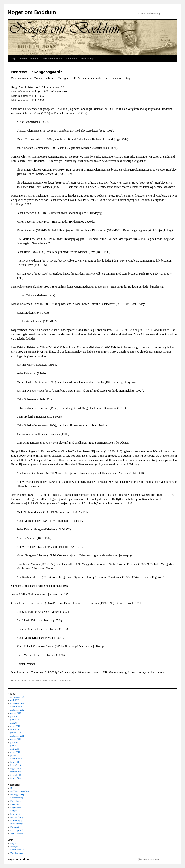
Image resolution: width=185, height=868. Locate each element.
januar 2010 (16, 765)
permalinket (67, 681)
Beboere (35, 59)
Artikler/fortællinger (53, 59)
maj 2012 (15, 723)
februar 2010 (16, 762)
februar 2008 (16, 778)
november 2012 (17, 703)
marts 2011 (15, 752)
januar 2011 (16, 755)
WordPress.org (17, 853)
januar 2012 (16, 733)
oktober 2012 (16, 707)
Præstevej (15, 827)
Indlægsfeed (16, 847)
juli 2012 (14, 716)
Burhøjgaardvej (17, 794)
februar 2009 (16, 772)
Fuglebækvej (16, 807)
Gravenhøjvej (44, 681)
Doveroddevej (17, 798)
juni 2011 (15, 746)
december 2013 (17, 697)
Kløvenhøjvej (16, 820)
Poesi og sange (17, 824)
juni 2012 (15, 720)
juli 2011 (14, 742)
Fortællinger (16, 801)
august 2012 (16, 713)
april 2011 (15, 749)
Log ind (14, 843)
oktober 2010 (16, 759)
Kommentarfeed (18, 850)
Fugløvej (14, 811)
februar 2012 (16, 729)
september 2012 (17, 710)
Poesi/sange (88, 59)
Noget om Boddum (32, 12)
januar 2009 (16, 775)
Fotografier (72, 59)
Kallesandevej (17, 817)
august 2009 (16, 768)
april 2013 (15, 700)
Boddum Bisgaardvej (20, 791)
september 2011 (17, 736)
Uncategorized (17, 830)
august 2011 (16, 739)
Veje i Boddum (19, 59)
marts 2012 (15, 726)
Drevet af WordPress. (150, 860)
